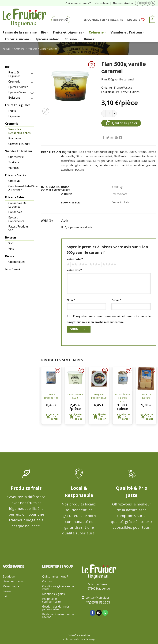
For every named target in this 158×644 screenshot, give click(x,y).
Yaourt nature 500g (75, 396)
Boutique (9, 576)
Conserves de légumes (17, 205)
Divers (90, 39)
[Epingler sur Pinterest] (116, 138)
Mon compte (11, 586)
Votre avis (74, 270)
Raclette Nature (146, 396)
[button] (103, 20)
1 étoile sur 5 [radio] (68, 264)
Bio (45, 32)
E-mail (116, 300)
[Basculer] (32, 73)
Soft (11, 243)
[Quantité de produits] (109, 113)
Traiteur (14, 162)
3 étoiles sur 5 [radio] (83, 264)
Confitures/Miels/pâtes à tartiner (22, 188)
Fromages (15, 138)
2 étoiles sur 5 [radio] (74, 264)
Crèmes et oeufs (19, 144)
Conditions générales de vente (58, 588)
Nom (71, 300)
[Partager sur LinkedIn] (121, 138)
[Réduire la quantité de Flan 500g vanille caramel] (103, 113)
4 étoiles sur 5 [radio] (94, 264)
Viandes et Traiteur (128, 32)
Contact (47, 581)
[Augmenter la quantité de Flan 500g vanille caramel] (115, 113)
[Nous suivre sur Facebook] (137, 3)
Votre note (75, 259)
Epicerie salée (48, 39)
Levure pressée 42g (51, 396)
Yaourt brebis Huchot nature (123, 398)
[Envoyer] (67, 20)
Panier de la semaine (20, 32)
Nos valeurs (102, 3)
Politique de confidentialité (51, 600)
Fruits (12, 111)
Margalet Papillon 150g (99, 396)
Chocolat (14, 181)
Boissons (14, 98)
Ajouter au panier (124, 123)
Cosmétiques (17, 262)
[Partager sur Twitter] (108, 138)
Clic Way (89, 639)
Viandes (14, 168)
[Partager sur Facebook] (103, 138)
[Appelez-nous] (153, 3)
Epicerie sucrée (18, 39)
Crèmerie (97, 32)
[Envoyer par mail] (112, 138)
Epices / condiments (16, 219)
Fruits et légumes (14, 74)
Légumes (14, 116)
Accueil (7, 49)
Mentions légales (53, 594)
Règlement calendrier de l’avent (58, 616)
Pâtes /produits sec (18, 228)
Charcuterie (16, 157)
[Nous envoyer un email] (148, 3)
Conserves (15, 212)
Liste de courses (13, 581)
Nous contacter (123, 3)
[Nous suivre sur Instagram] (143, 3)
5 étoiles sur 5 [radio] (109, 264)
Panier (7, 591)
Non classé (13, 269)
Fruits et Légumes (69, 32)
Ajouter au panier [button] (54, 417)
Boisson (72, 39)
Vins (11, 249)
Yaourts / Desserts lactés (43, 49)
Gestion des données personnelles (56, 608)
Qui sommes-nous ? (78, 3)
